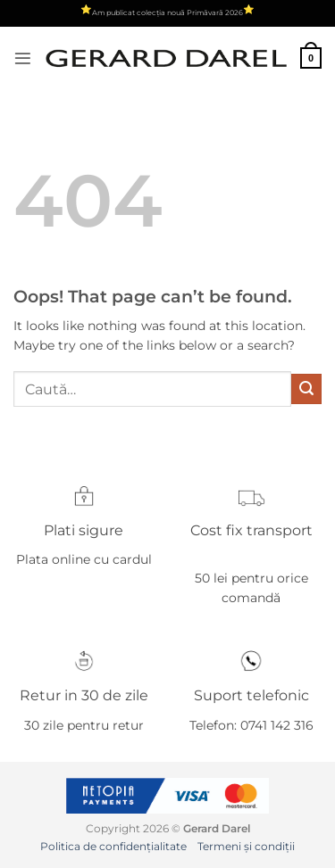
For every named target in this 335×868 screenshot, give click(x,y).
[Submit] (306, 389)
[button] (23, 58)
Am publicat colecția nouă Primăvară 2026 (167, 12)
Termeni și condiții (246, 846)
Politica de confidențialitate (113, 846)
